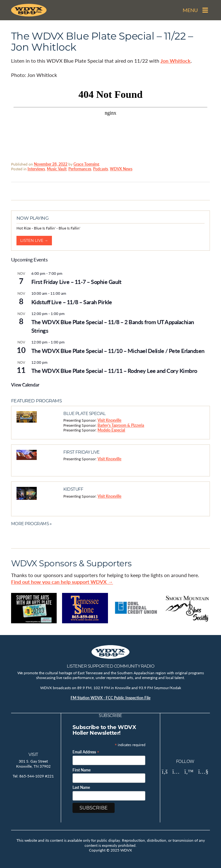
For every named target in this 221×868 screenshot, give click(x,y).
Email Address (86, 752)
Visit (33, 754)
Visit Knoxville (109, 420)
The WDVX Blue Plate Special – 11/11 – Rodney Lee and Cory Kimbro (114, 371)
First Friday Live (82, 452)
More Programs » (31, 524)
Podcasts (101, 169)
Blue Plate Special (84, 413)
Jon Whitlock (176, 61)
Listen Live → (34, 240)
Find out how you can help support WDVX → (62, 582)
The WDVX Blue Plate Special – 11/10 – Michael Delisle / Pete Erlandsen (118, 351)
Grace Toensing (86, 164)
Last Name (81, 788)
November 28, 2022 (51, 164)
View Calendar (25, 385)
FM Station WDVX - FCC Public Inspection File (110, 698)
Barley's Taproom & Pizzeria (121, 425)
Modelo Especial (111, 430)
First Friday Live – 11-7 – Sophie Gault (76, 282)
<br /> (110, 119)
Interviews (36, 169)
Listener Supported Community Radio (110, 666)
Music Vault (57, 169)
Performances (80, 169)
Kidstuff (73, 489)
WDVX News (121, 169)
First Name (82, 770)
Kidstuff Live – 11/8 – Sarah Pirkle (72, 302)
